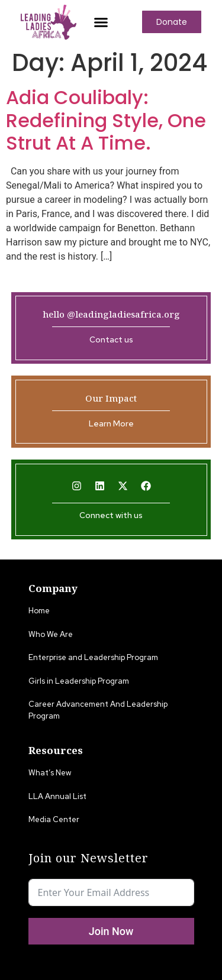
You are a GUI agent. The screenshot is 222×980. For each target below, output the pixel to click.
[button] (101, 22)
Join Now (111, 931)
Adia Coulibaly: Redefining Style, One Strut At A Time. (106, 120)
